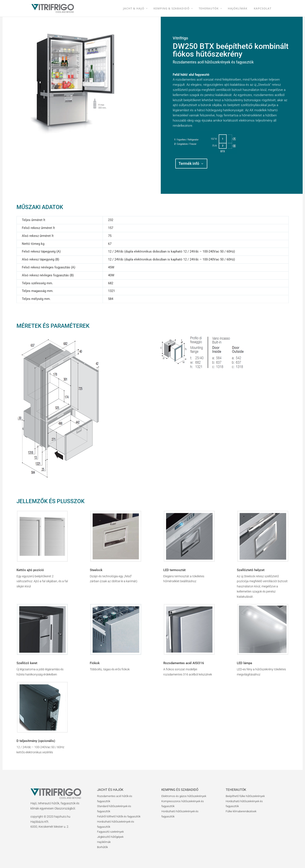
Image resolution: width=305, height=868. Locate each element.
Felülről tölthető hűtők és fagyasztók (119, 816)
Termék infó (189, 163)
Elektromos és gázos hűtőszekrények (184, 796)
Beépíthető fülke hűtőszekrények (245, 796)
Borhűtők (102, 847)
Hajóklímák (104, 842)
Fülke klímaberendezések (241, 811)
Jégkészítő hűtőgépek (110, 837)
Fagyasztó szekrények (110, 832)
